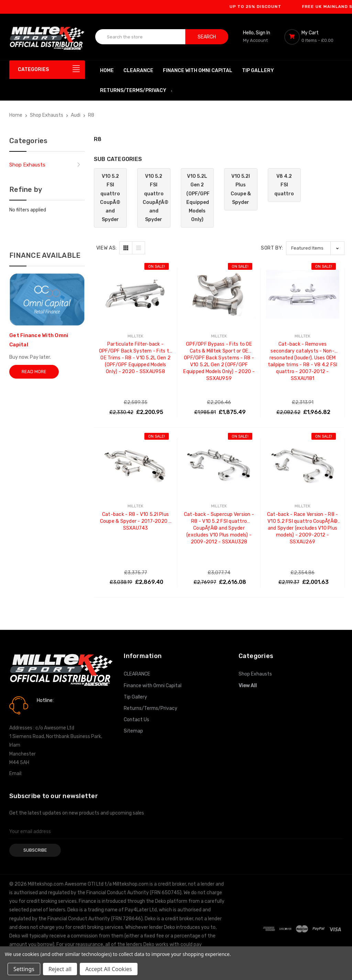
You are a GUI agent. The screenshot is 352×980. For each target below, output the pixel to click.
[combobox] (140, 37)
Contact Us (136, 720)
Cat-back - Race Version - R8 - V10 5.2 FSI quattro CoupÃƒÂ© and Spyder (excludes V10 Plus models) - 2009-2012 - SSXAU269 (303, 518)
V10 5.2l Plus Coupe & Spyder (241, 189)
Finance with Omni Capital (198, 71)
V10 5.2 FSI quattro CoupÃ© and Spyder (110, 198)
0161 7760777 (56, 710)
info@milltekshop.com (48, 774)
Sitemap (133, 731)
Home (107, 71)
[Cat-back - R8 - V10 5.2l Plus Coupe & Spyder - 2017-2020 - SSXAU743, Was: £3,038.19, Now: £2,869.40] (136, 464)
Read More (34, 372)
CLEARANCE (138, 71)
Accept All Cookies (109, 969)
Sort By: (272, 248)
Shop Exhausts (27, 165)
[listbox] (315, 248)
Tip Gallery (258, 71)
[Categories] (47, 70)
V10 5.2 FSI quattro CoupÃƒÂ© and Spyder (156, 198)
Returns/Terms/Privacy (136, 90)
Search (207, 37)
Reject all (60, 969)
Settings (24, 969)
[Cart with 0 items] (313, 37)
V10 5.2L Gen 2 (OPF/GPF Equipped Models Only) (198, 198)
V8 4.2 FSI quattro (284, 185)
